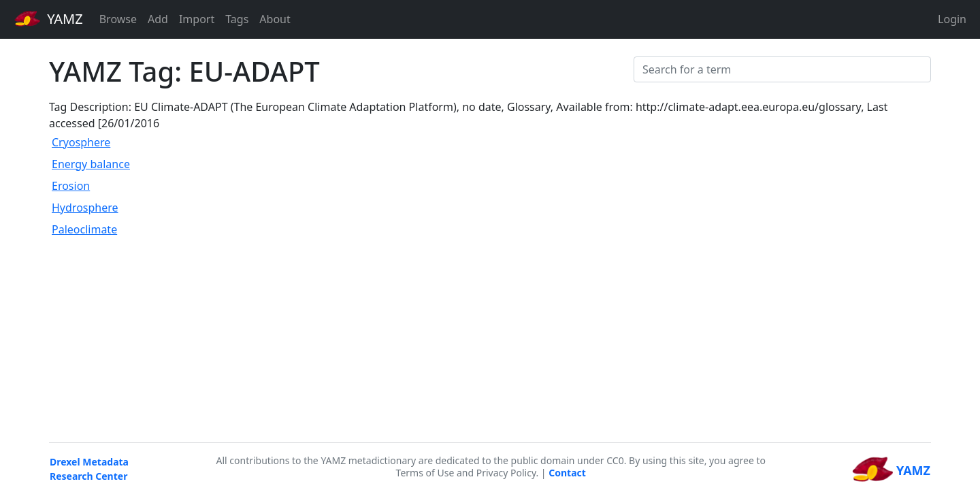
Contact (567, 473)
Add (158, 19)
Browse (118, 19)
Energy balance (91, 164)
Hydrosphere (85, 208)
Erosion (71, 186)
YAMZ (49, 18)
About (275, 19)
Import (197, 19)
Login (952, 19)
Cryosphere (81, 142)
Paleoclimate (84, 229)
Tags (237, 19)
